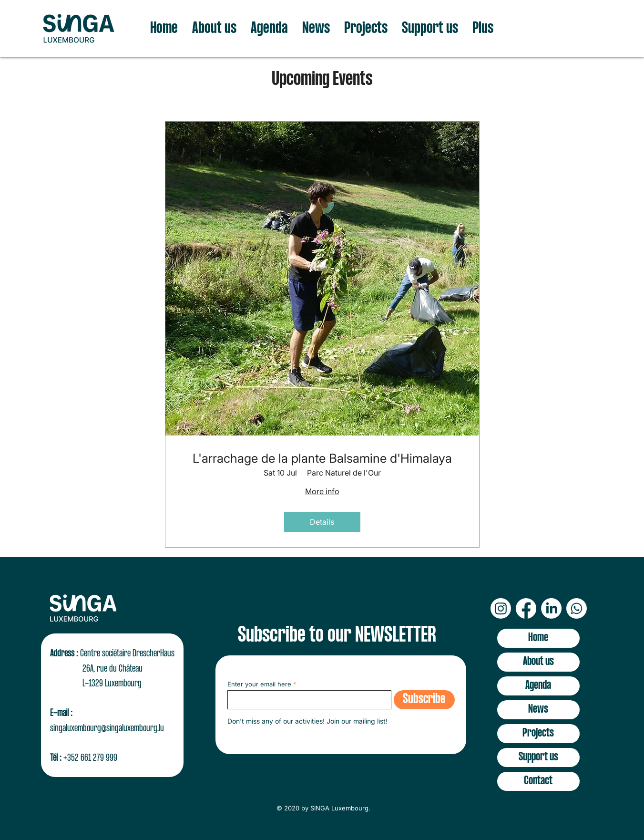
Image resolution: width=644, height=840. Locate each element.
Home (538, 638)
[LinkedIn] (551, 608)
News (538, 710)
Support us (538, 757)
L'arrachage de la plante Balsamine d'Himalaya (322, 458)
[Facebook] (526, 608)
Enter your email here (259, 684)
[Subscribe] (424, 700)
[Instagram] (501, 608)
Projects (538, 733)
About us (538, 662)
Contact (538, 781)
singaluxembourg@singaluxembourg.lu (107, 729)
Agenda (538, 686)
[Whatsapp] (577, 608)
